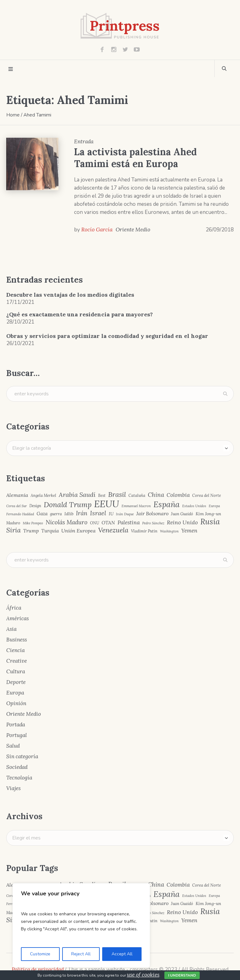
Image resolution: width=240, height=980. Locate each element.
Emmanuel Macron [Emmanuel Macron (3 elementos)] (136, 506)
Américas (17, 618)
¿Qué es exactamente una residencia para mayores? (80, 314)
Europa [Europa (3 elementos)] (214, 506)
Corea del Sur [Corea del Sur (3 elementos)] (17, 506)
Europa (15, 693)
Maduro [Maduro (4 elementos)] (13, 523)
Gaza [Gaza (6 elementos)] (42, 514)
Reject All (81, 954)
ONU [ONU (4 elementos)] (95, 523)
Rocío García (97, 230)
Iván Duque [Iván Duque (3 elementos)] (125, 514)
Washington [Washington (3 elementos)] (169, 531)
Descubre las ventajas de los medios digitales (70, 295)
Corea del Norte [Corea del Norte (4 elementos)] (207, 495)
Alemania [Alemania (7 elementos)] (17, 495)
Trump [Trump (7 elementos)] (31, 531)
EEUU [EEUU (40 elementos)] (107, 504)
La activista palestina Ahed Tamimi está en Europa (135, 158)
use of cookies (143, 975)
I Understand (182, 975)
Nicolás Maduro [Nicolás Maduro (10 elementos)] (67, 522)
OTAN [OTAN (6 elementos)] (108, 523)
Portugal (17, 735)
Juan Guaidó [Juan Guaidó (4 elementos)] (182, 514)
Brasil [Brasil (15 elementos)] (117, 495)
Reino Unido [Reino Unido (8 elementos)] (182, 523)
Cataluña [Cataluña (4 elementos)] (137, 495)
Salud (13, 746)
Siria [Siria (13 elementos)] (13, 530)
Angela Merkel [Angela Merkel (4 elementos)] (43, 495)
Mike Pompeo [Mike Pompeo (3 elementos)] (33, 523)
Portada (16, 725)
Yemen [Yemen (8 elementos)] (189, 531)
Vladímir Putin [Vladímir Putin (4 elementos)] (144, 531)
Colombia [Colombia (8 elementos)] (178, 495)
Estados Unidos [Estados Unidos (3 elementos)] (194, 506)
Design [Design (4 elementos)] (35, 506)
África (14, 608)
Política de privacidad (38, 969)
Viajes (13, 788)
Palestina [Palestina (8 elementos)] (129, 523)
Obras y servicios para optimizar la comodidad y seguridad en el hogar (107, 336)
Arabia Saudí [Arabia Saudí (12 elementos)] (77, 495)
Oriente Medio (133, 230)
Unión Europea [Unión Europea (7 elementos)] (78, 531)
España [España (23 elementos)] (167, 505)
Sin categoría (22, 756)
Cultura (16, 671)
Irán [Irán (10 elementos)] (82, 513)
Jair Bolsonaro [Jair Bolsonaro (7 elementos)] (152, 513)
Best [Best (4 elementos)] (102, 495)
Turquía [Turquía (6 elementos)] (50, 531)
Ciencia (15, 650)
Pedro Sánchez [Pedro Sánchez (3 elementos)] (153, 523)
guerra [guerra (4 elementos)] (56, 514)
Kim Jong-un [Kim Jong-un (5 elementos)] (208, 514)
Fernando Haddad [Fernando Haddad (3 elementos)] (20, 514)
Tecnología (19, 778)
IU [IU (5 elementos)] (111, 514)
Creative (17, 661)
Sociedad (17, 767)
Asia (11, 629)
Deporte (16, 682)
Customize (40, 954)
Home (13, 115)
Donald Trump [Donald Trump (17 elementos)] (68, 505)
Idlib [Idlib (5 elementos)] (69, 514)
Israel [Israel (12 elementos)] (98, 513)
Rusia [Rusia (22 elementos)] (210, 522)
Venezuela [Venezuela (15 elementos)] (113, 530)
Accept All (122, 954)
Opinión (16, 703)
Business (17, 640)
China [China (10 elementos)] (156, 495)
